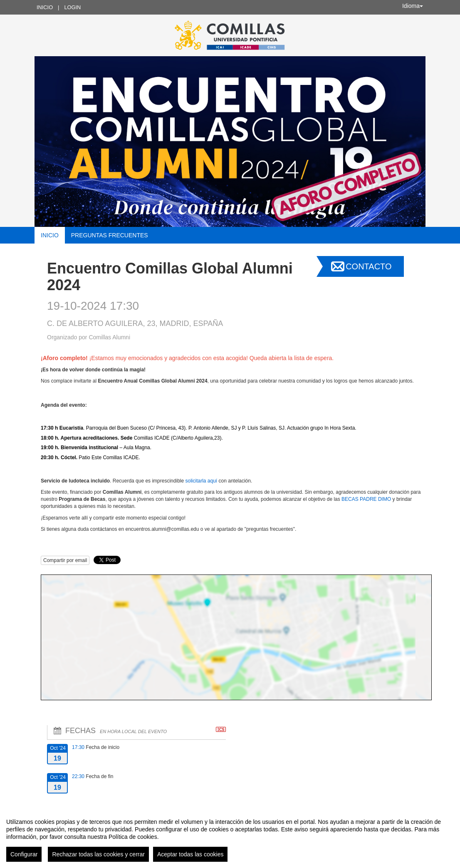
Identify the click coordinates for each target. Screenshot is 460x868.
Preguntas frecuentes (110, 235)
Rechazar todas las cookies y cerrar (98, 854)
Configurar (24, 854)
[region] (230, 837)
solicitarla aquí (201, 481)
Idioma (413, 6)
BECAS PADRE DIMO (366, 499)
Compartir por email (65, 560)
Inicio (45, 7)
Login (72, 7)
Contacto (368, 266)
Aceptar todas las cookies (190, 854)
